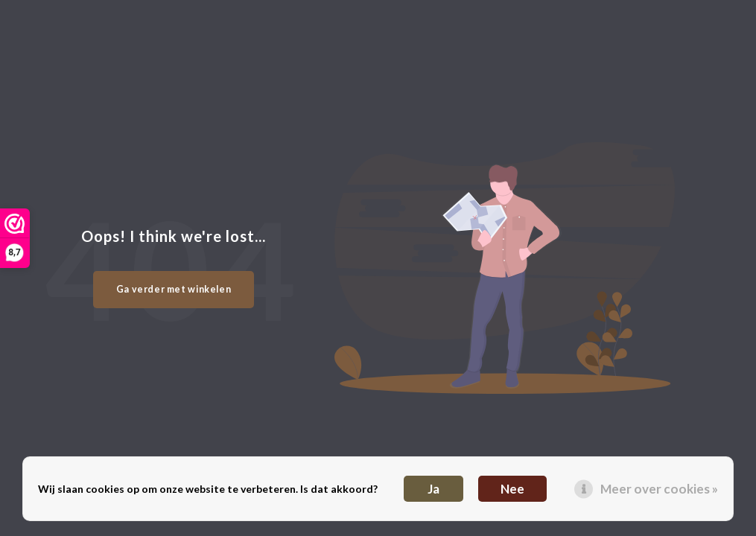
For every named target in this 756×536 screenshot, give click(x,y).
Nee (512, 489)
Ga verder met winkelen (174, 289)
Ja (433, 489)
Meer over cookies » (659, 489)
